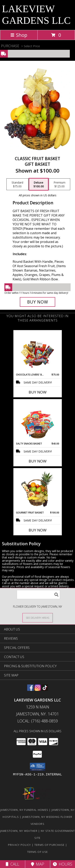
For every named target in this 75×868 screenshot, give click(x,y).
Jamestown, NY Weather (19, 831)
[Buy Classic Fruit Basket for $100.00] (38, 302)
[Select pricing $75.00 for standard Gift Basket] (17, 184)
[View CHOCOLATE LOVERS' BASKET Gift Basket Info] (37, 352)
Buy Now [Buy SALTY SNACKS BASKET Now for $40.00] (38, 461)
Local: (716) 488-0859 (38, 721)
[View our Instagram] (38, 690)
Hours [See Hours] (62, 864)
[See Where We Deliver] (38, 618)
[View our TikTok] (45, 690)
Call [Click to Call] (12, 864)
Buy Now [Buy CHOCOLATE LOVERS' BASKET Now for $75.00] (38, 392)
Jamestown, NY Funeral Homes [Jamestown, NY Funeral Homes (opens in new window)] (24, 810)
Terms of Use (38, 852)
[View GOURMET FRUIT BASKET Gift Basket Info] (37, 490)
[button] (37, 767)
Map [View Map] (38, 864)
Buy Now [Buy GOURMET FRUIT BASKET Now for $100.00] (38, 530)
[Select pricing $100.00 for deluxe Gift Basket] (39, 184)
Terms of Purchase (49, 845)
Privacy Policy (19, 845)
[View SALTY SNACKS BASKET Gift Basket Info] (37, 421)
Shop (19, 35)
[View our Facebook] (30, 690)
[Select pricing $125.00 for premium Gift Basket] (59, 184)
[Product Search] (38, 595)
